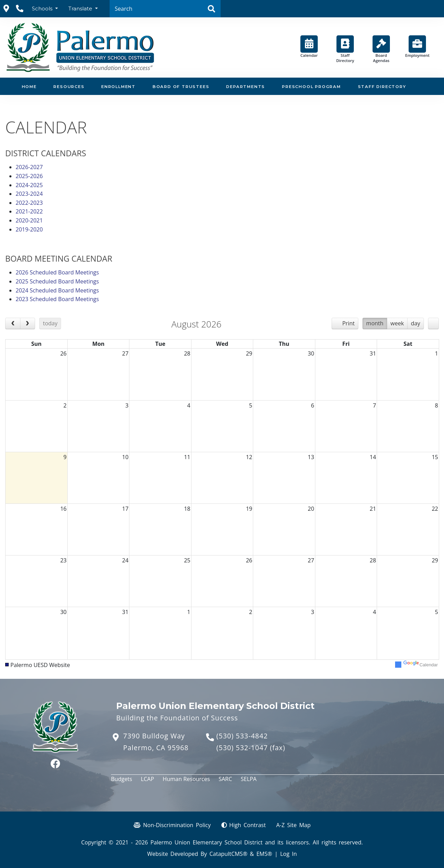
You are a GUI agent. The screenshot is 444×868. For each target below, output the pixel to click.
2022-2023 (29, 203)
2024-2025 (29, 185)
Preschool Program (311, 87)
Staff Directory (345, 49)
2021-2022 (29, 211)
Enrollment (118, 87)
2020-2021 (29, 220)
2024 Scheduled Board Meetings (57, 290)
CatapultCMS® (228, 854)
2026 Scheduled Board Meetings (57, 272)
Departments (246, 87)
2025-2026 (29, 176)
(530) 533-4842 (242, 736)
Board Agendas (381, 49)
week (397, 323)
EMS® (264, 854)
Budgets (122, 779)
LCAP (147, 779)
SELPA (249, 779)
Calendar (309, 47)
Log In (289, 854)
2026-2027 (29, 167)
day (416, 323)
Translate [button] (81, 8)
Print (349, 323)
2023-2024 (29, 194)
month (375, 323)
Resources (69, 87)
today (50, 323)
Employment (417, 47)
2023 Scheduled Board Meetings (57, 299)
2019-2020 (29, 229)
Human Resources (186, 779)
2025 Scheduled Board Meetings (57, 281)
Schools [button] (43, 8)
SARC (225, 779)
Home (29, 87)
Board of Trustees (181, 87)
